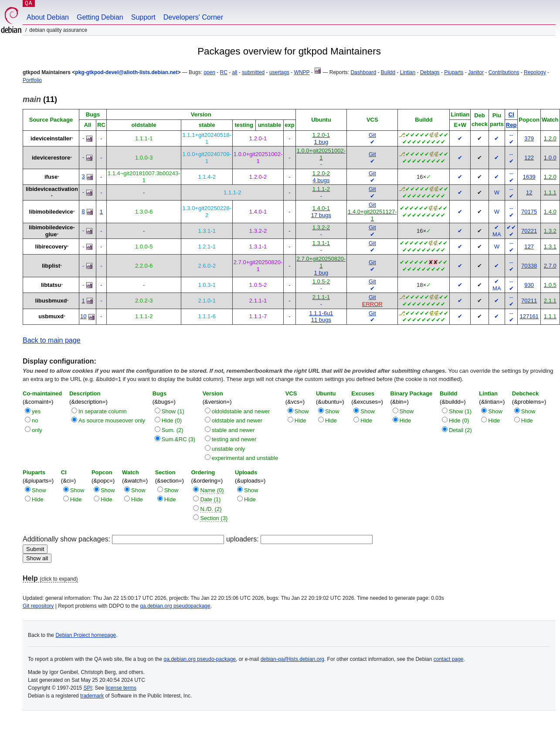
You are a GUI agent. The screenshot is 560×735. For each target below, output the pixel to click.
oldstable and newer (237, 420)
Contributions (504, 72)
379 (529, 138)
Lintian (408, 72)
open (209, 72)
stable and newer (233, 430)
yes (36, 411)
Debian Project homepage (86, 635)
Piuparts (454, 72)
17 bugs (321, 215)
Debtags (430, 72)
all (235, 72)
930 (529, 285)
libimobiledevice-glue (52, 231)
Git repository (38, 606)
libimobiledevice (51, 212)
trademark (92, 696)
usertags (279, 72)
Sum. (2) (173, 430)
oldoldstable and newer (241, 411)
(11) (40, 99)
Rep (511, 125)
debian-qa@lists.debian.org (292, 659)
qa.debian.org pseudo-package (200, 659)
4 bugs (321, 180)
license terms (121, 688)
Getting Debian (100, 17)
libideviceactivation (52, 189)
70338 (529, 266)
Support (143, 17)
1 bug (321, 142)
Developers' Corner (193, 17)
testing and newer (234, 439)
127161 (529, 316)
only (37, 430)
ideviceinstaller (51, 138)
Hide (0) (172, 420)
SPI (88, 688)
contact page (449, 659)
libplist (51, 266)
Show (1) (173, 411)
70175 (529, 212)
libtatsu (51, 285)
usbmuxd (51, 316)
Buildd (388, 72)
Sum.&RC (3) (178, 439)
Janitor (476, 72)
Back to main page (52, 340)
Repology (535, 72)
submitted (253, 72)
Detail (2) (460, 430)
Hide (300, 420)
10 (83, 316)
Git (372, 135)
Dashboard (363, 72)
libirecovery (51, 247)
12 (529, 192)
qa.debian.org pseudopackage (175, 606)
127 (529, 247)
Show (302, 411)
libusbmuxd (51, 301)
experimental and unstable (245, 458)
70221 (529, 231)
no (35, 420)
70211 (529, 301)
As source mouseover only (112, 420)
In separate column (103, 411)
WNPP (302, 72)
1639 (529, 177)
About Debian (48, 17)
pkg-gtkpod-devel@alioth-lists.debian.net (126, 72)
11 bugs (321, 320)
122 (529, 158)
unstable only (229, 449)
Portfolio (32, 80)
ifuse (51, 177)
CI (511, 114)
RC (224, 72)
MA (497, 234)
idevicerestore (51, 158)
